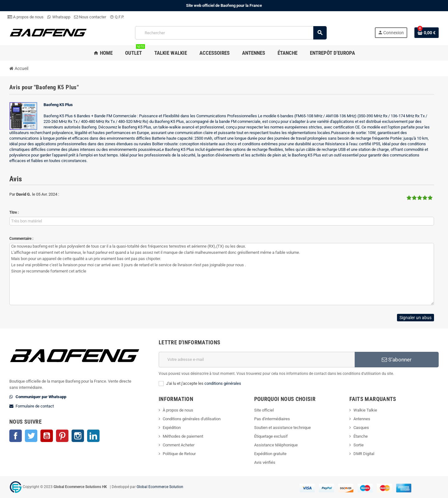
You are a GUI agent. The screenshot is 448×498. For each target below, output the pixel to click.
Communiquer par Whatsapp (41, 397)
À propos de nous (178, 410)
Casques (361, 428)
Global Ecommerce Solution (160, 487)
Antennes (362, 419)
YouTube (47, 436)
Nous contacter (90, 17)
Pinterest (62, 436)
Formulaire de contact (35, 406)
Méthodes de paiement (183, 436)
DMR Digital (364, 454)
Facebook (16, 436)
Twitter (31, 436)
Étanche (361, 436)
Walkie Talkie (365, 410)
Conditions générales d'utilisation (192, 419)
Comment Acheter (179, 445)
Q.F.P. (117, 17)
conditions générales (223, 383)
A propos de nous (26, 17)
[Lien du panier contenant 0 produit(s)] (427, 33)
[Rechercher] (231, 33)
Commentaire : (21, 239)
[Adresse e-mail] (257, 360)
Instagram (78, 436)
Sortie (359, 445)
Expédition (172, 428)
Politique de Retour (179, 454)
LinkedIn (93, 436)
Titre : (14, 212)
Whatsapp (59, 17)
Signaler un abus (415, 318)
